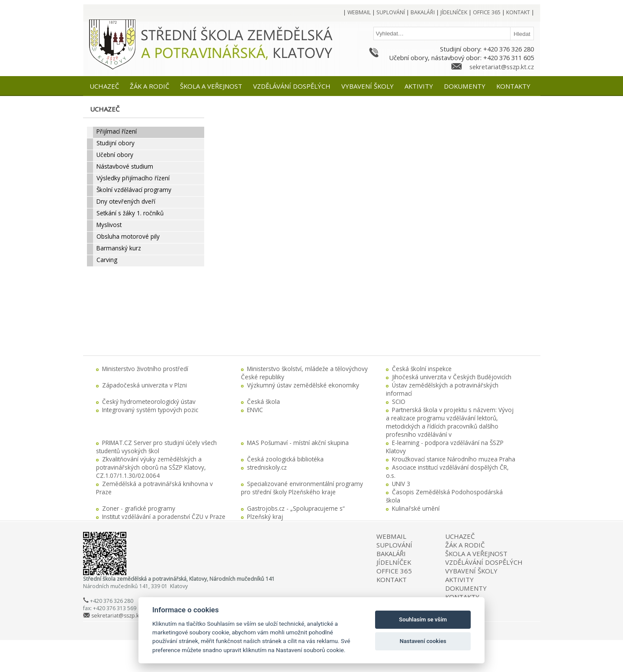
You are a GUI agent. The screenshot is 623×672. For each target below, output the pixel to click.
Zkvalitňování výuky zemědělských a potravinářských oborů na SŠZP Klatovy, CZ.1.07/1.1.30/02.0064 (151, 467)
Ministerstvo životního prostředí (145, 369)
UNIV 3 (401, 484)
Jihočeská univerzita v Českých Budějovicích (452, 377)
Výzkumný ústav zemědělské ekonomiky (303, 385)
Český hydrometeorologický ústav (149, 402)
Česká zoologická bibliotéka (285, 459)
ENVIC (255, 410)
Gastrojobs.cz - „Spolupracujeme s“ (296, 508)
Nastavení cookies (423, 641)
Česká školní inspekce (422, 369)
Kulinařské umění (416, 508)
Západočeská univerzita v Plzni (145, 385)
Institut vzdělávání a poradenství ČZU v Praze (164, 517)
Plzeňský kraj (265, 517)
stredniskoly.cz (267, 467)
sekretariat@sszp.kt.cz (502, 67)
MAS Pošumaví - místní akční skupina (298, 443)
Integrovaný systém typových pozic (150, 410)
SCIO (399, 402)
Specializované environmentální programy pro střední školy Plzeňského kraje (302, 488)
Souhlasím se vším (423, 619)
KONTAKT (392, 579)
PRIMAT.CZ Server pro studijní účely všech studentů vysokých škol (156, 447)
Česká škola (263, 402)
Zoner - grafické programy (139, 508)
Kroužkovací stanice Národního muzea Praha (454, 459)
